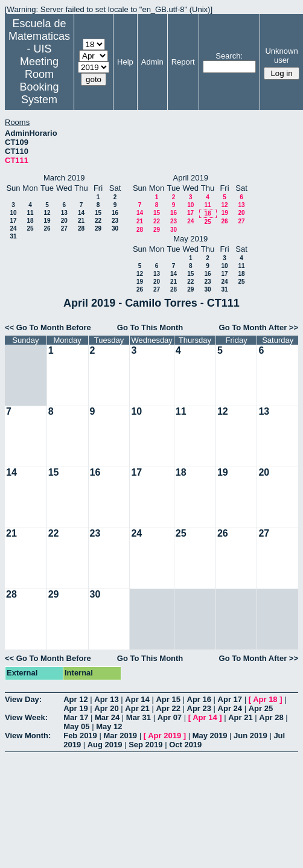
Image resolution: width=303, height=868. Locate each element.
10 (13, 213)
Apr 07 (170, 717)
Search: (229, 56)
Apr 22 (168, 708)
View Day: (23, 699)
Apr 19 (75, 708)
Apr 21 (137, 708)
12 (47, 213)
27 (64, 228)
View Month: (28, 736)
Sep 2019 (145, 745)
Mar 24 (107, 717)
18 (30, 221)
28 (81, 228)
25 (30, 228)
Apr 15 (168, 699)
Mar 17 (76, 717)
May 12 (109, 726)
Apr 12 (75, 699)
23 (115, 221)
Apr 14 (137, 699)
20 (64, 221)
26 (47, 228)
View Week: (26, 717)
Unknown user (281, 56)
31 (13, 236)
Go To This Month (150, 327)
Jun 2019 (250, 736)
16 (115, 213)
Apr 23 (199, 708)
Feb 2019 (80, 736)
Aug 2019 (105, 745)
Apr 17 (230, 699)
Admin (152, 62)
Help (125, 62)
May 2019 (210, 736)
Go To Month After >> (259, 327)
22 (98, 221)
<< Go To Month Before (48, 327)
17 (13, 221)
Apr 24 (230, 708)
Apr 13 (106, 699)
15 (98, 213)
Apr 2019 (164, 736)
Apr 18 (265, 699)
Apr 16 (199, 699)
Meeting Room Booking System (39, 81)
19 (47, 221)
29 (98, 228)
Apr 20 (106, 708)
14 (81, 213)
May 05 (76, 726)
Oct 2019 (185, 745)
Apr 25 (261, 708)
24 (13, 228)
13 (64, 213)
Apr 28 (271, 717)
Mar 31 (139, 717)
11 (30, 213)
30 (115, 228)
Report (183, 62)
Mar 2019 (120, 736)
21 (81, 221)
